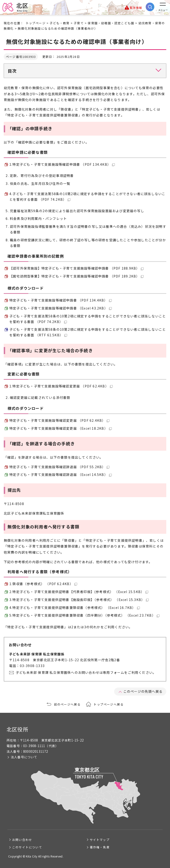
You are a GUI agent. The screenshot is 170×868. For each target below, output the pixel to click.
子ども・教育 (60, 23)
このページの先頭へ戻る (143, 691)
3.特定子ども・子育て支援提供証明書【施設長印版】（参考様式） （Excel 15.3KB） (79, 600)
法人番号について (24, 757)
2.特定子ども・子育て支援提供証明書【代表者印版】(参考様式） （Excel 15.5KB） (79, 592)
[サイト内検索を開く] (150, 7)
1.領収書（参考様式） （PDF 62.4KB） (43, 584)
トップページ (36, 23)
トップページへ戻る (109, 704)
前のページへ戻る (67, 704)
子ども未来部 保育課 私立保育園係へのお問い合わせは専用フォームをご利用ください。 (86, 672)
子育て (79, 23)
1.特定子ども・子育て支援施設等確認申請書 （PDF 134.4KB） (62, 164)
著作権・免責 (100, 847)
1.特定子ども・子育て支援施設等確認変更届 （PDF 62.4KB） (61, 386)
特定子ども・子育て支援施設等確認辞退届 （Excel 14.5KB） (61, 474)
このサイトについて (27, 847)
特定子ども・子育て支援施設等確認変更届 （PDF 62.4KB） (59, 420)
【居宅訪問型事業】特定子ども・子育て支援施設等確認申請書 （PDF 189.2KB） (76, 276)
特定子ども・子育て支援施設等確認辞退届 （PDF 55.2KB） (59, 467)
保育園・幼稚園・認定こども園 (111, 23)
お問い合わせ (22, 840)
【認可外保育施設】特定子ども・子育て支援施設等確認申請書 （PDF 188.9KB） (76, 268)
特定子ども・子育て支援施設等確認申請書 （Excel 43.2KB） (61, 308)
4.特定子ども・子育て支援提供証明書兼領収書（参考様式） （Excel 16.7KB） (75, 608)
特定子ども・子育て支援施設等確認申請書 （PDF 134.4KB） (61, 300)
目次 (12, 71)
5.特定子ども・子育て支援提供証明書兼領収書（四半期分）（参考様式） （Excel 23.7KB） (84, 615)
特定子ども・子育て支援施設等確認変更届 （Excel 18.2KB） (61, 428)
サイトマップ (100, 840)
